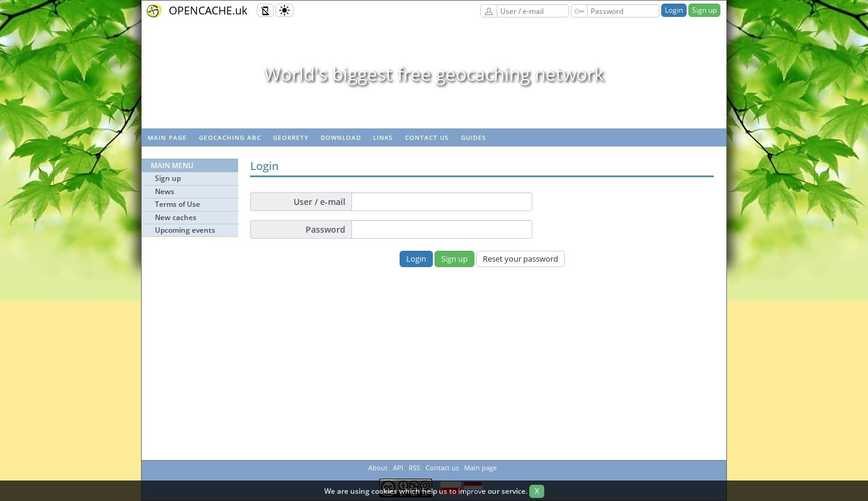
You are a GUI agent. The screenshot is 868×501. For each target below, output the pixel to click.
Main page (167, 137)
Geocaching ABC (230, 137)
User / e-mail (319, 202)
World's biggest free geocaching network (434, 74)
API (398, 468)
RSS (414, 468)
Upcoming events (185, 230)
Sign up (704, 10)
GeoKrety (291, 137)
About (378, 468)
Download (341, 137)
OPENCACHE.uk (208, 10)
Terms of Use (178, 204)
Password (325, 229)
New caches (176, 217)
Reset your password (520, 259)
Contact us (427, 137)
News (165, 191)
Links (383, 137)
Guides (474, 137)
